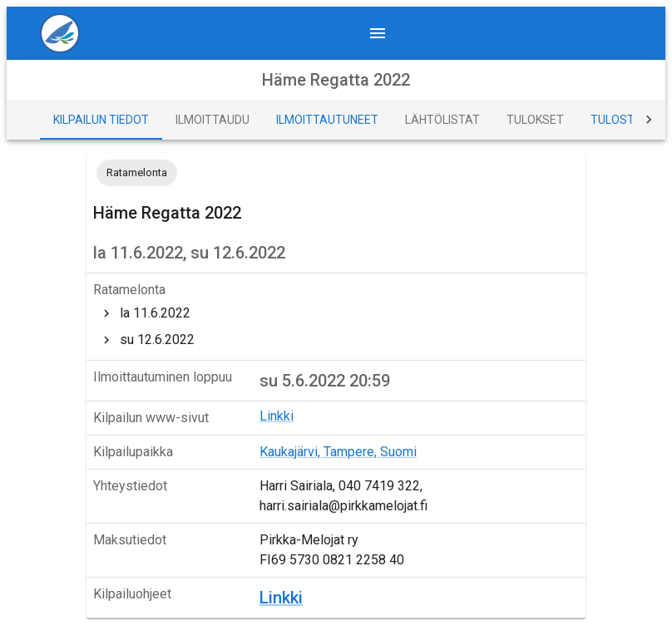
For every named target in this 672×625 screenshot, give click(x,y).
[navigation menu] (378, 33)
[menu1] (67, 33)
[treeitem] (336, 313)
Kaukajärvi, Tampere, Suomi (338, 452)
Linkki (277, 416)
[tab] (101, 120)
